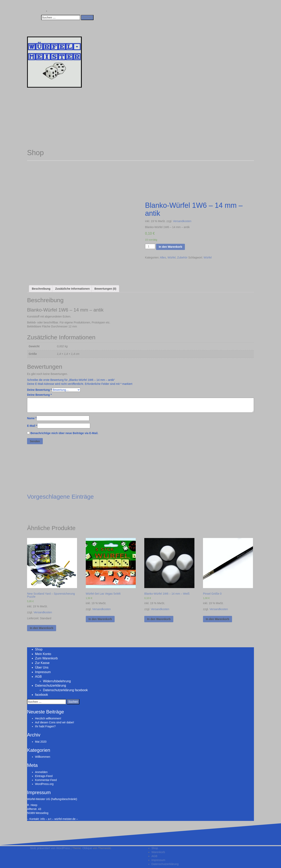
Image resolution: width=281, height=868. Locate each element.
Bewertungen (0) (105, 289)
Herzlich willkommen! (48, 718)
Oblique (87, 848)
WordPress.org (44, 784)
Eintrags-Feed (44, 776)
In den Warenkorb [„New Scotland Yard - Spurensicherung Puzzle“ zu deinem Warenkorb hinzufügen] (42, 628)
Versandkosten (182, 221)
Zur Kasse (42, 663)
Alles (163, 257)
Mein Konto (43, 654)
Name (32, 418)
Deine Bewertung (39, 390)
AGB (38, 677)
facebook (41, 695)
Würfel (172, 257)
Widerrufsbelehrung (57, 681)
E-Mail (32, 426)
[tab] (41, 289)
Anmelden (41, 772)
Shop (39, 649)
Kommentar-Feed (46, 780)
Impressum (43, 672)
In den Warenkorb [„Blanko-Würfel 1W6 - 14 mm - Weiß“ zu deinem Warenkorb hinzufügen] (159, 619)
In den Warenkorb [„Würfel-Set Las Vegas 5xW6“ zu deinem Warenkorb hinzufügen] (100, 619)
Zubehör (182, 257)
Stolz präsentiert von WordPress (50, 848)
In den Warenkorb (171, 247)
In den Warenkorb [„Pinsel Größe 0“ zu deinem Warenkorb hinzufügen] (218, 619)
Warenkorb (158, 852)
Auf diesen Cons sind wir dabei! (55, 722)
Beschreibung (41, 289)
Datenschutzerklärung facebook (65, 690)
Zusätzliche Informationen (72, 289)
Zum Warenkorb (46, 658)
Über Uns (42, 667)
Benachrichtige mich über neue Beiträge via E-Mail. (64, 433)
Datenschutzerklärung (51, 686)
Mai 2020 (41, 742)
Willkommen (43, 757)
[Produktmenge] (150, 246)
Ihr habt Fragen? (45, 726)
